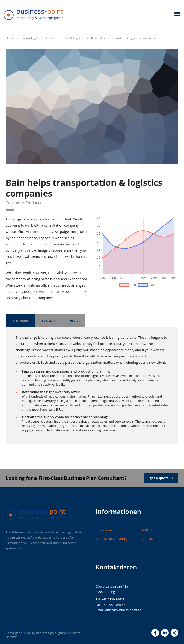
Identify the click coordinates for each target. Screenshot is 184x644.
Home (10, 38)
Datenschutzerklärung (112, 539)
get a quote (162, 478)
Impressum (104, 530)
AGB (145, 530)
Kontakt (147, 539)
